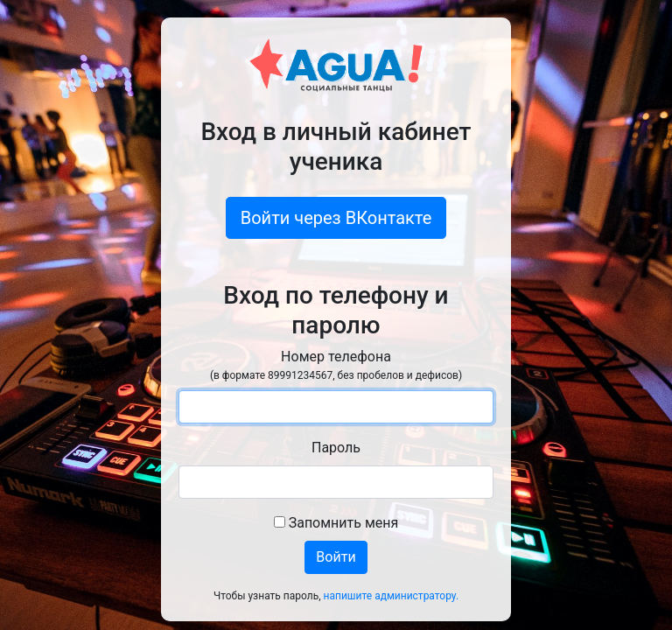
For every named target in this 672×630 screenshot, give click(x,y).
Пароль (336, 448)
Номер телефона (336, 366)
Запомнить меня (336, 523)
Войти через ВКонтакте (336, 218)
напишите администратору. (392, 596)
